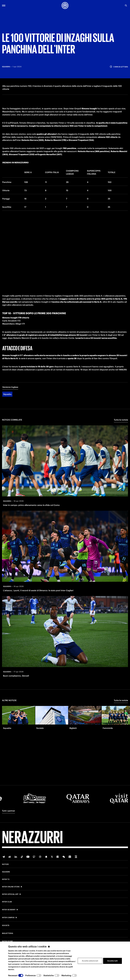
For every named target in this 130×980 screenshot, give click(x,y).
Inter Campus (8, 918)
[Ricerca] (126, 5)
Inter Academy (9, 910)
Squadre (6, 872)
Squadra (7, 397)
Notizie (5, 864)
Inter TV (6, 879)
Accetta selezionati (90, 961)
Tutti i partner (9, 811)
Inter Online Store (11, 887)
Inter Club (7, 902)
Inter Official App (10, 894)
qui (46, 961)
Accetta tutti (112, 961)
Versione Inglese (10, 390)
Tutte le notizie (121, 423)
